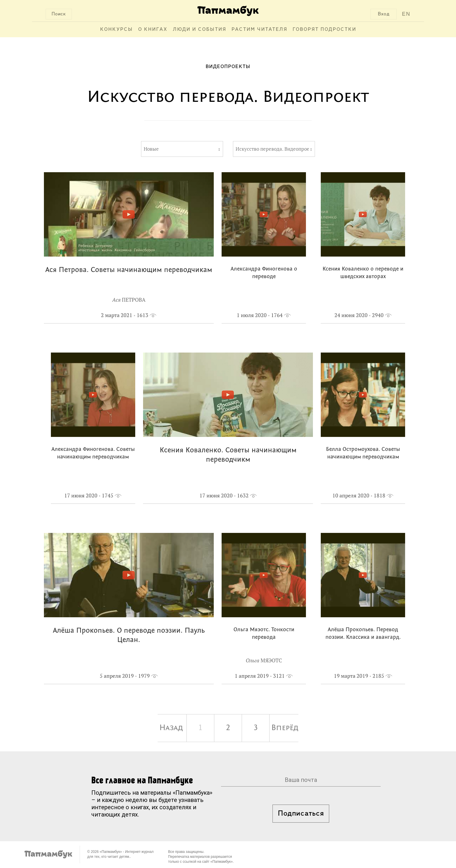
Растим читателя (259, 30)
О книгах (153, 30)
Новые (151, 149)
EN (406, 14)
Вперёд (285, 728)
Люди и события (199, 30)
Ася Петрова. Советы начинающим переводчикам (129, 270)
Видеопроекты (228, 67)
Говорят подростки (324, 30)
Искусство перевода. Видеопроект (272, 149)
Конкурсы (116, 30)
